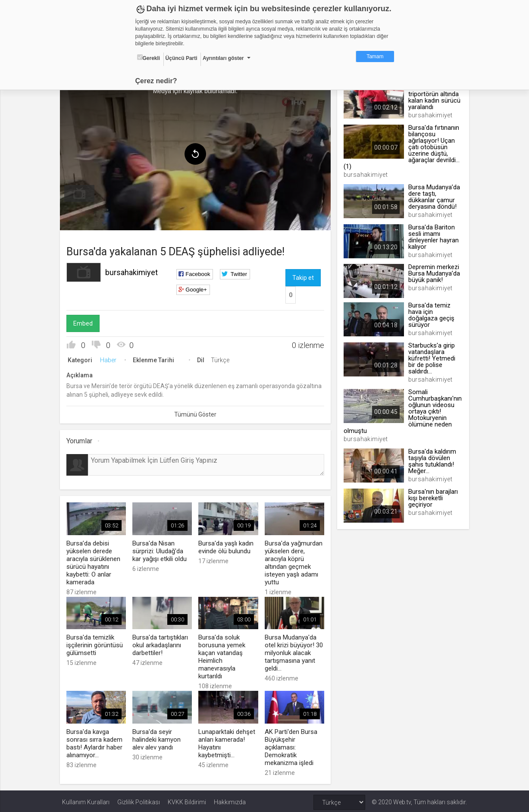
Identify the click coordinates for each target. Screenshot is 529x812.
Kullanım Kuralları (86, 800)
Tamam (375, 56)
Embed (85, 322)
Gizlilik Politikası (139, 800)
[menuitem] (81, 192)
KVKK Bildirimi (187, 800)
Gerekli (149, 58)
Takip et (303, 276)
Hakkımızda (230, 800)
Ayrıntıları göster (223, 58)
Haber (110, 359)
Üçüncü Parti (182, 58)
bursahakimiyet (134, 271)
